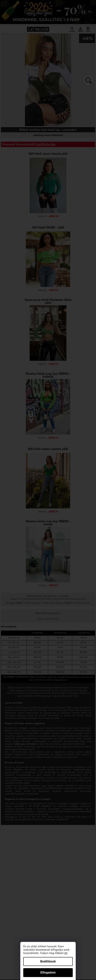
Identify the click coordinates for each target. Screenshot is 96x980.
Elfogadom (48, 973)
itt (66, 953)
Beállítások (48, 961)
